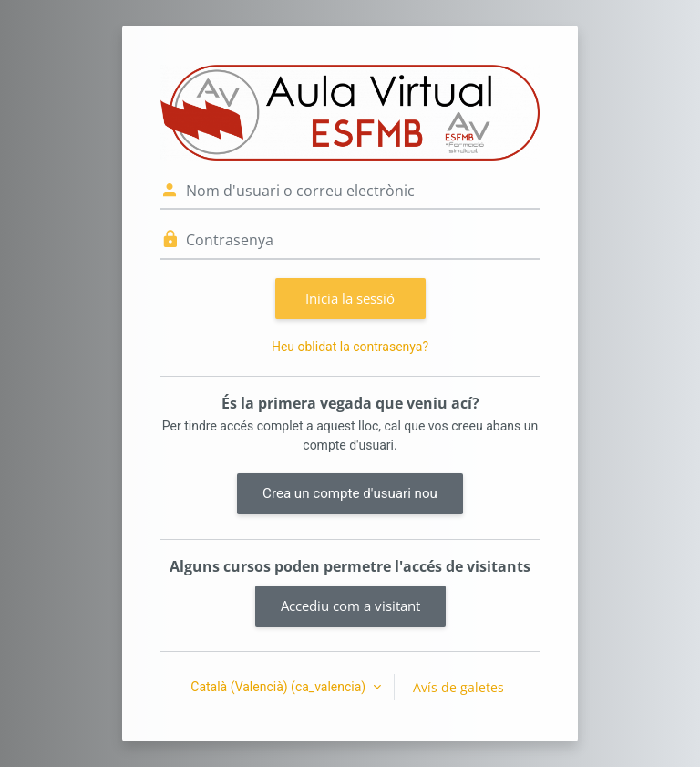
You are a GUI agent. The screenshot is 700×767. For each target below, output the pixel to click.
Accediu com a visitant (350, 606)
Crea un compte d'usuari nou (350, 493)
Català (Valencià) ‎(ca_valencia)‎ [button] (279, 687)
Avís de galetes (458, 687)
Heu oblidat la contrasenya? (350, 347)
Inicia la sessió (350, 298)
